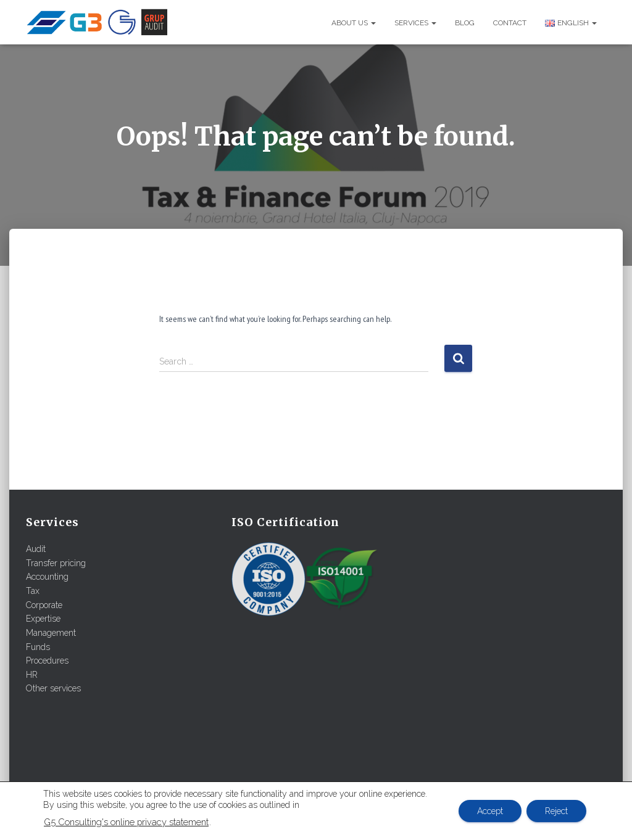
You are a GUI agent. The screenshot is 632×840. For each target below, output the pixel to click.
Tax (33, 591)
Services (415, 23)
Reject (556, 811)
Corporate (44, 605)
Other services (53, 688)
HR (32, 675)
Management (51, 633)
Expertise (43, 619)
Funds (38, 647)
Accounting (47, 577)
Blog (465, 23)
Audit (36, 549)
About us (354, 23)
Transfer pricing (56, 563)
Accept (490, 811)
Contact (510, 23)
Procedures (47, 661)
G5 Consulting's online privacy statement (126, 822)
